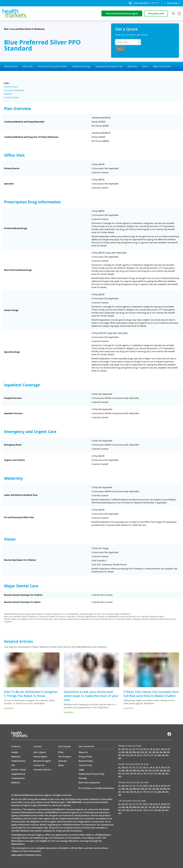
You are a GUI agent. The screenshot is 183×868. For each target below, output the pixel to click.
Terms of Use (85, 765)
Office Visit (28, 66)
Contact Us (39, 765)
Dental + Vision (19, 770)
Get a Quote (40, 752)
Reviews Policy (86, 761)
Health (15, 752)
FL (148, 749)
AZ (127, 749)
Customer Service (42, 770)
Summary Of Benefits (14, 90)
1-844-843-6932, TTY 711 (144, 3)
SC (141, 755)
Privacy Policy (85, 757)
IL (160, 749)
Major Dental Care (162, 66)
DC (141, 749)
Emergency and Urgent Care (109, 66)
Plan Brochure (11, 87)
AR (123, 749)
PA (135, 755)
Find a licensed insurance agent (122, 13)
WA (159, 755)
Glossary (63, 761)
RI (138, 755)
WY (120, 758)
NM (165, 752)
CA (130, 749)
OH (124, 755)
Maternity (132, 66)
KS (165, 749)
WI (163, 755)
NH (158, 752)
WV (167, 755)
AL (120, 749)
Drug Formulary (12, 97)
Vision (145, 66)
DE (144, 749)
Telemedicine (18, 778)
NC (150, 752)
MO (138, 752)
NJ (161, 752)
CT (137, 749)
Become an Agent (42, 761)
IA (154, 749)
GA (151, 749)
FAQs (61, 752)
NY (120, 755)
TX (148, 755)
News (61, 765)
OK (128, 755)
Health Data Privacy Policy (92, 774)
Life (13, 765)
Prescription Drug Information (52, 66)
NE (154, 752)
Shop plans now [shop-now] (156, 13)
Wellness (16, 783)
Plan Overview (11, 66)
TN (145, 755)
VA (156, 755)
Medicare (16, 757)
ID (157, 749)
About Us (83, 752)
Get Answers (65, 757)
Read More (39, 703)
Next (120, 49)
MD (123, 752)
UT (152, 755)
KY (169, 749)
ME (127, 752)
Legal (81, 770)
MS (143, 752)
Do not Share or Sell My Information (96, 788)
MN (134, 752)
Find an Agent (40, 757)
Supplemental (18, 774)
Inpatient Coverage (81, 66)
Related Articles (18, 641)
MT (146, 752)
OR (131, 755)
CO (134, 749)
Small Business (18, 761)
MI (131, 752)
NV (169, 752)
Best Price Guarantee (89, 783)
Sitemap (83, 778)
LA (120, 752)
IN (162, 749)
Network (8, 94)
